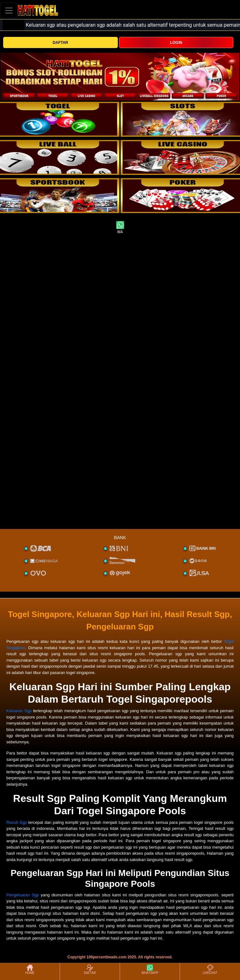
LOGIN (176, 43)
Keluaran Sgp (19, 711)
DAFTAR (60, 43)
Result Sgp (17, 822)
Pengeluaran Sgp (23, 895)
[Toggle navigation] (9, 10)
